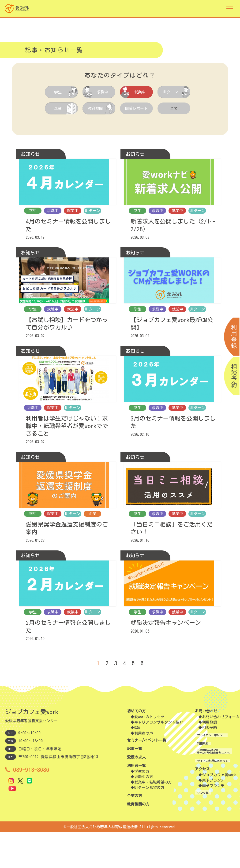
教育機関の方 (138, 840)
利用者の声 (144, 769)
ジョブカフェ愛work (211, 815)
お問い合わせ (198, 747)
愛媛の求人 (136, 793)
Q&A (137, 763)
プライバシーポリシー (206, 771)
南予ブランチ (206, 825)
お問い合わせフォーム (213, 753)
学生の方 (142, 807)
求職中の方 (144, 813)
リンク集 (195, 832)
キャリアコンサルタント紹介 (159, 758)
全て (174, 109)
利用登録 (202, 758)
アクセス (195, 809)
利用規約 (195, 779)
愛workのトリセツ (149, 753)
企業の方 (135, 831)
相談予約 (202, 763)
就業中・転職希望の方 (153, 818)
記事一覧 (135, 784)
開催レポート (136, 109)
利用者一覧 (136, 801)
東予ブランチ (206, 820)
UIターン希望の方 (149, 823)
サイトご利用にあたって (208, 800)
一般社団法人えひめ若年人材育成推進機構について (213, 790)
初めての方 (136, 747)
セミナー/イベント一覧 (147, 776)
